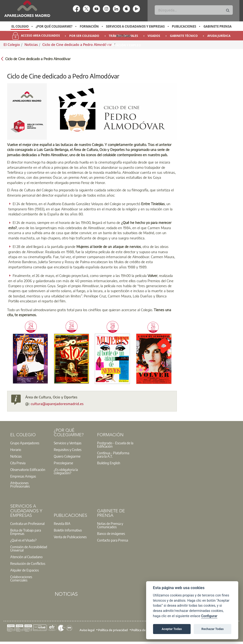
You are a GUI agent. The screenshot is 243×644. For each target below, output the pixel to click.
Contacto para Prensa (113, 540)
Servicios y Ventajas (68, 443)
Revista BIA (62, 523)
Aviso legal (87, 630)
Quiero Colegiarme (67, 456)
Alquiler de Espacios (25, 570)
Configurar (209, 616)
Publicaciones (184, 26)
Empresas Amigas (23, 476)
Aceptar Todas (172, 629)
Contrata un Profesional (27, 523)
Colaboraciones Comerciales (21, 578)
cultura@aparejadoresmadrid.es (57, 404)
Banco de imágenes (111, 533)
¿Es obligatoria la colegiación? (66, 471)
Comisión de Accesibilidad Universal (29, 548)
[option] (20, 26)
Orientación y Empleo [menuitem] (123, 45)
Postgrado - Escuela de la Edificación (115, 445)
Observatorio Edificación (28, 470)
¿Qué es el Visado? (23, 540)
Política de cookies (144, 630)
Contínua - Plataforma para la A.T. (113, 455)
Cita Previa (18, 463)
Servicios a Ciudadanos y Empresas (135, 26)
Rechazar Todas (213, 629)
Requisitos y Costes (68, 450)
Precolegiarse (63, 463)
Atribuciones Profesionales (20, 484)
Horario (16, 450)
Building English (109, 463)
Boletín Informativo (68, 530)
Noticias (123, 36)
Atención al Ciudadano (26, 557)
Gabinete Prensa (218, 26)
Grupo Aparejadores (25, 443)
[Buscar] (194, 10)
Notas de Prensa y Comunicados (110, 525)
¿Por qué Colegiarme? (54, 26)
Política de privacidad (113, 630)
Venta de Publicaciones (70, 537)
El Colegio (20, 26)
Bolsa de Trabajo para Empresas (26, 532)
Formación (89, 26)
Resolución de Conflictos (28, 563)
